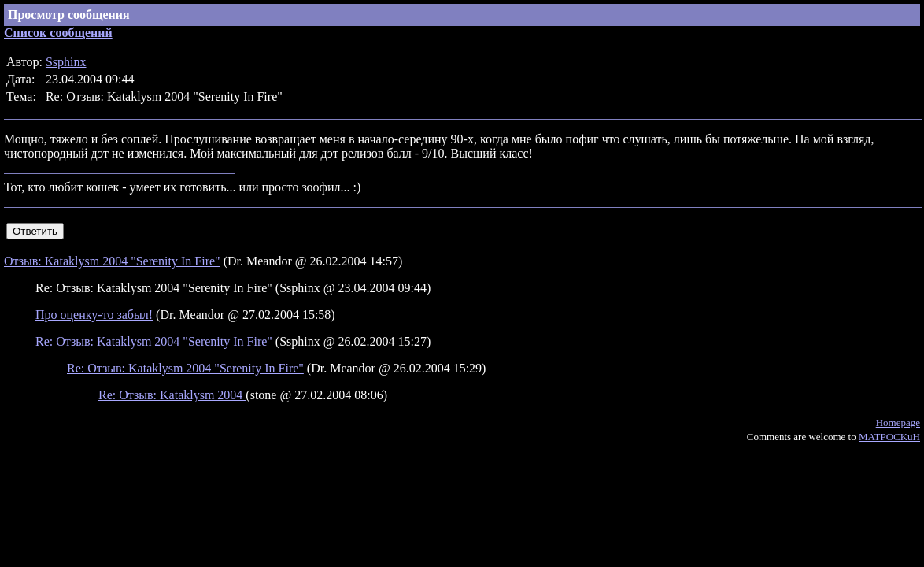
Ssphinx (66, 62)
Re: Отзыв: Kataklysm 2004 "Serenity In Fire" (154, 341)
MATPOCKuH (889, 437)
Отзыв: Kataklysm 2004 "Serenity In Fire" (112, 261)
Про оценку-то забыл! (94, 315)
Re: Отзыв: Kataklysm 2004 (172, 395)
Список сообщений (58, 33)
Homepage (898, 422)
